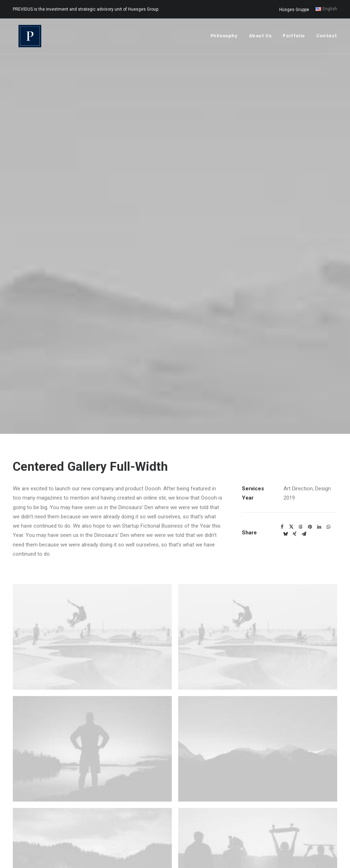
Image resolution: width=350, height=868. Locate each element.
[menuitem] (295, 10)
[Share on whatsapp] (328, 477)
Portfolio (294, 38)
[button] (92, 587)
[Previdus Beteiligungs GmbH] (26, 38)
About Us (260, 38)
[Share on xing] (295, 484)
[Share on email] (304, 484)
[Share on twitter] (291, 477)
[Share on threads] (301, 477)
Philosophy (224, 38)
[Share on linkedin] (319, 477)
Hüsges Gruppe (294, 10)
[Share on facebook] (282, 477)
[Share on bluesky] (285, 484)
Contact (327, 38)
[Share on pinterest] (310, 477)
